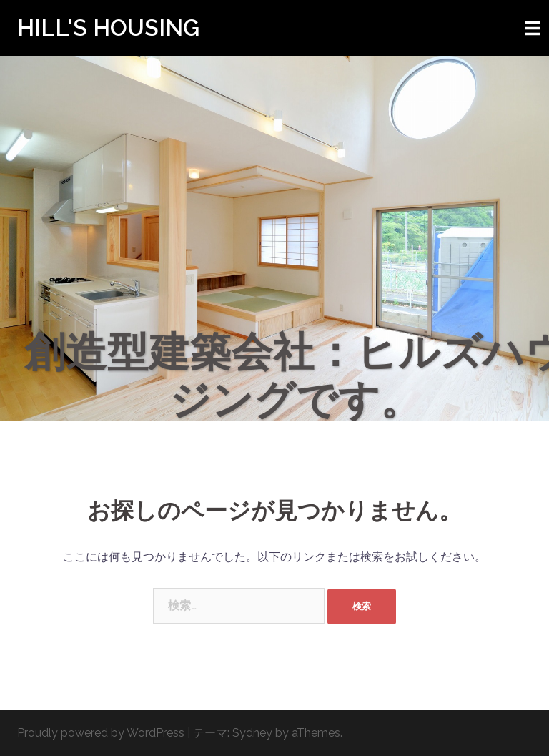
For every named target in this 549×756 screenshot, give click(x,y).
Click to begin (274, 331)
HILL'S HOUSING (108, 28)
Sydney (252, 733)
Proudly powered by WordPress (101, 733)
